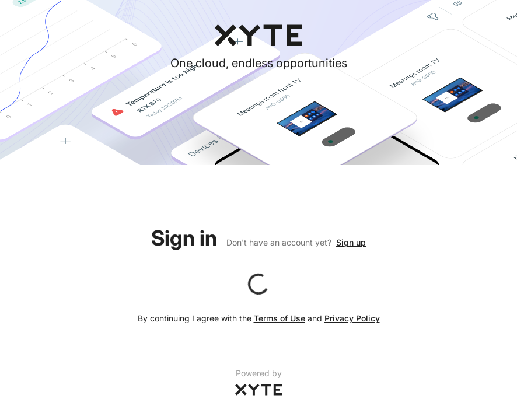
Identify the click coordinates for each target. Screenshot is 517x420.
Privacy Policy (352, 318)
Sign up (351, 242)
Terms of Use (280, 318)
